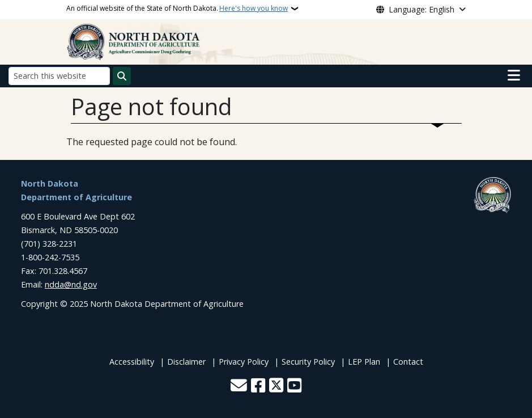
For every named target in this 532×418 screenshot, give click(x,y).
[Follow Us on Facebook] (258, 387)
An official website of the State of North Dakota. (177, 9)
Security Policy (308, 362)
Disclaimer (186, 362)
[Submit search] (122, 76)
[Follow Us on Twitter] (276, 387)
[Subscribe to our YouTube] (294, 387)
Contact (408, 362)
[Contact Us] (239, 387)
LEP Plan (364, 362)
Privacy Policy (244, 362)
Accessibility (132, 362)
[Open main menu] (514, 75)
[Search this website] (59, 76)
